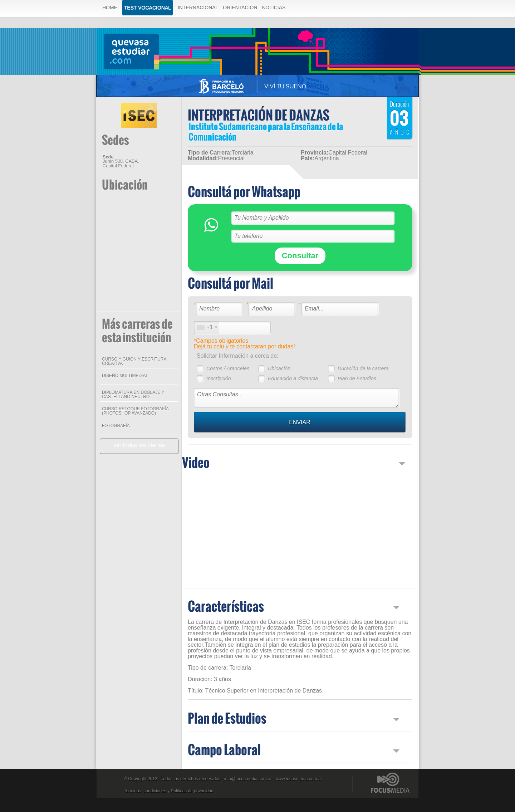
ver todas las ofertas (139, 445)
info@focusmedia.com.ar (248, 779)
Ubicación (279, 368)
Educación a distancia (293, 378)
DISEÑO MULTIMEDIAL (125, 376)
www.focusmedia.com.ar (299, 779)
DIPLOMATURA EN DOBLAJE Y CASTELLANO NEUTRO (133, 395)
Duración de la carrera (363, 368)
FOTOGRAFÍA (116, 426)
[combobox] (207, 327)
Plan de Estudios (357, 378)
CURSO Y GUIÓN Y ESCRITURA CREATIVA (134, 361)
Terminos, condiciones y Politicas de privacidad (169, 791)
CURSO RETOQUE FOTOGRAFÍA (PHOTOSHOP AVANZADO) (135, 411)
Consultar (300, 256)
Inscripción (219, 378)
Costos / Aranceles (228, 368)
